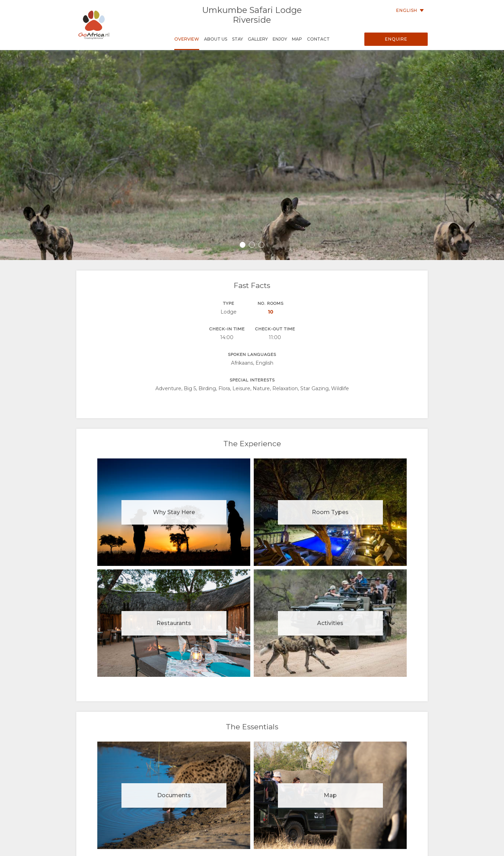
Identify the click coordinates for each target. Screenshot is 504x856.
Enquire (396, 39)
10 (271, 312)
